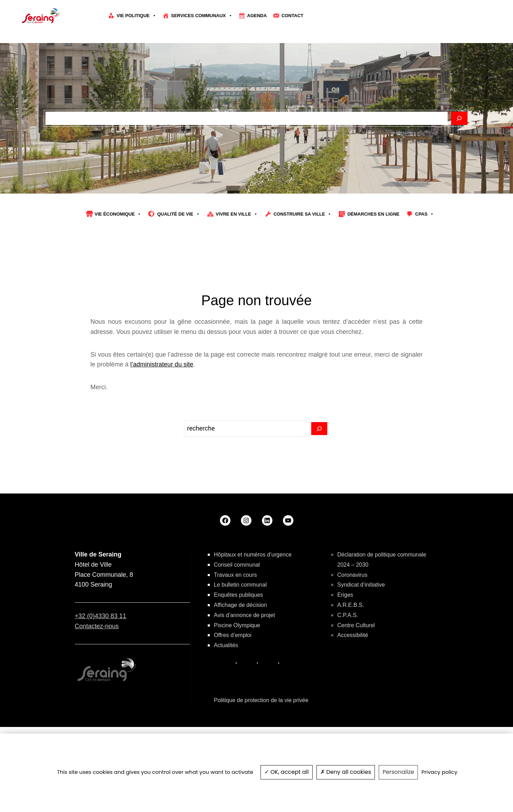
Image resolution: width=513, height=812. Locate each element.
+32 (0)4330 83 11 (101, 653)
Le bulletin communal (240, 622)
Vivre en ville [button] (237, 252)
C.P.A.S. (348, 653)
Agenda (257, 16)
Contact (293, 16)
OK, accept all (287, 772)
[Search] (319, 466)
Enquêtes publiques (239, 632)
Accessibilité (353, 673)
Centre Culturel (356, 663)
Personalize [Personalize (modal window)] (398, 772)
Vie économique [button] (118, 252)
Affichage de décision (241, 642)
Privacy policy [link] (439, 772)
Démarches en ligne (373, 251)
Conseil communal (237, 602)
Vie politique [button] (136, 16)
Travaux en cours (236, 612)
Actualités (226, 683)
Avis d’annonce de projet (245, 653)
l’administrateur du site (162, 402)
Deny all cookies (346, 772)
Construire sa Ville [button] (303, 252)
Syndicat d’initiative (361, 622)
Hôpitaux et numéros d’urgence (253, 592)
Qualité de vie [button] (178, 252)
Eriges (345, 632)
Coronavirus (352, 612)
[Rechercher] (459, 156)
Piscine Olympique (237, 663)
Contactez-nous (97, 664)
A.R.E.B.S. (351, 642)
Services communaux (202, 16)
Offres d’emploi (233, 673)
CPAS (425, 252)
